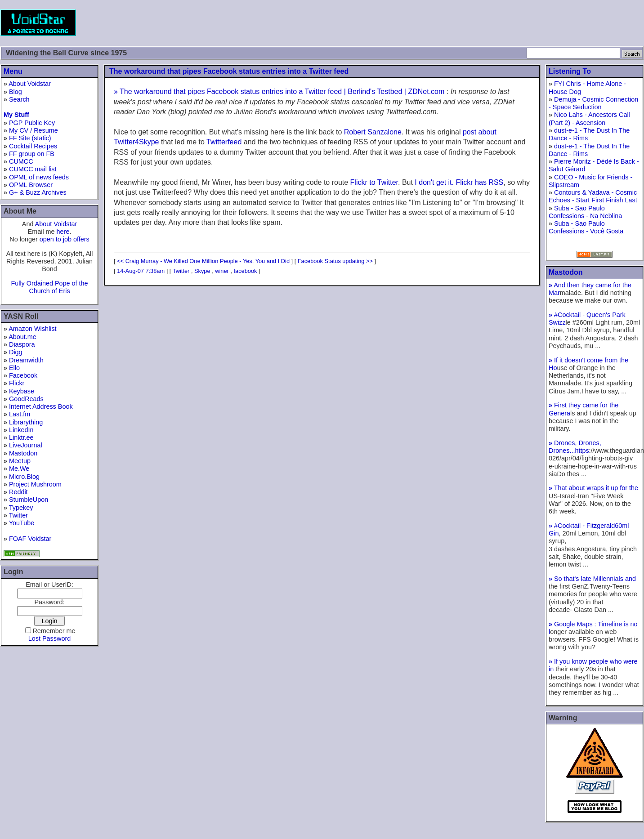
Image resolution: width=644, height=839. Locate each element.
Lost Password (49, 638)
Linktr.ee (21, 437)
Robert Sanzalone (373, 132)
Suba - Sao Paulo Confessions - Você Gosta (586, 227)
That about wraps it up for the (593, 488)
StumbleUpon (29, 500)
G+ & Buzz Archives (38, 192)
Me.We (19, 469)
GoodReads (26, 399)
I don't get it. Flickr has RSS (459, 182)
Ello (14, 368)
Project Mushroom (35, 484)
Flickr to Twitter (374, 182)
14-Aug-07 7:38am (141, 271)
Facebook (23, 375)
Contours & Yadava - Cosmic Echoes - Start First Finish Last (593, 196)
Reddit (18, 492)
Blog (16, 92)
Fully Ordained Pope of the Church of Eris (49, 287)
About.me (22, 337)
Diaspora (22, 344)
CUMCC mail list (33, 169)
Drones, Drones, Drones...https (575, 447)
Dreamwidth (26, 360)
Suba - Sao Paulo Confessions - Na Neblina (585, 212)
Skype (202, 271)
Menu (13, 71)
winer (222, 271)
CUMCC (21, 161)
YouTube (22, 523)
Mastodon (23, 453)
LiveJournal (26, 445)
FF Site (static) (30, 138)
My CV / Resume (34, 130)
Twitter (18, 515)
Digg (16, 352)
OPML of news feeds (39, 177)
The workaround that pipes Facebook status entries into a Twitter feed (229, 71)
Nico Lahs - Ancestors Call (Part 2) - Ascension (589, 118)
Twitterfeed (224, 142)
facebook (246, 271)
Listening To (570, 71)
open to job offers (65, 239)
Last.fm (20, 414)
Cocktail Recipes (33, 146)
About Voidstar (30, 84)
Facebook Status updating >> (335, 261)
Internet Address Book (41, 406)
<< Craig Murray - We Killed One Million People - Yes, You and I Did (203, 261)
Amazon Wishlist (32, 329)
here (63, 232)
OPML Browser (31, 185)
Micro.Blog (24, 477)
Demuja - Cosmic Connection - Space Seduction (593, 103)
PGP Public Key (32, 123)
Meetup (20, 461)
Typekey (21, 508)
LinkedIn (21, 430)
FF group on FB (32, 154)
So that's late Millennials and (592, 579)
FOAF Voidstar (30, 539)
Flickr (17, 383)
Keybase (22, 391)
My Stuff (16, 115)
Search (19, 99)
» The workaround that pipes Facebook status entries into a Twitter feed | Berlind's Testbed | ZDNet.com (279, 91)
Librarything (26, 422)
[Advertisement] (480, 22)
